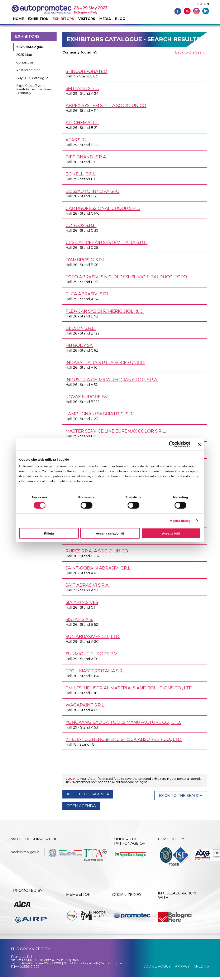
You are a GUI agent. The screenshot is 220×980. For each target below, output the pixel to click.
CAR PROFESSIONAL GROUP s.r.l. (103, 208)
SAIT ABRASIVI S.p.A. (88, 585)
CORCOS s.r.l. (81, 225)
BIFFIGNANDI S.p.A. (86, 157)
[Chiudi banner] (199, 444)
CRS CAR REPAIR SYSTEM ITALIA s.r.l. (106, 242)
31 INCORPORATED (86, 71)
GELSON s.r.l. (81, 328)
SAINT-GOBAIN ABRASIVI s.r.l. (99, 568)
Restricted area (28, 70)
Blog (120, 19)
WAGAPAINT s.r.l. (85, 705)
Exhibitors (63, 19)
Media (105, 19)
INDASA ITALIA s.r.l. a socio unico (105, 363)
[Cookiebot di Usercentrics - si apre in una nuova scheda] (172, 444)
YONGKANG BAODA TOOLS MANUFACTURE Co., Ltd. (123, 722)
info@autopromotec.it (110, 963)
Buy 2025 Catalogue (32, 78)
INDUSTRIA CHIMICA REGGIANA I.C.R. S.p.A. (112, 380)
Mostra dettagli (181, 521)
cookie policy (157, 966)
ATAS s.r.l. (77, 140)
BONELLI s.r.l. (81, 174)
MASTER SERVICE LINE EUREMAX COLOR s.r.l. (116, 431)
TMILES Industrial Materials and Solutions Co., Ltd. (129, 688)
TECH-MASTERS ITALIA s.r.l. (96, 671)
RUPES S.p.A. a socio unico (97, 551)
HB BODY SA (79, 345)
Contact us (25, 62)
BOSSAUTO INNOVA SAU (92, 191)
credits (201, 966)
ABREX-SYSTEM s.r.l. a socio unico (106, 105)
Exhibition (38, 19)
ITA (200, 4)
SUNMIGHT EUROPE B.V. (92, 654)
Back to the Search (191, 52)
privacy (182, 966)
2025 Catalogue (30, 47)
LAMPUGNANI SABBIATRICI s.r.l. (101, 414)
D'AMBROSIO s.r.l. (86, 260)
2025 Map (24, 55)
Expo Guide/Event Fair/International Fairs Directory (34, 89)
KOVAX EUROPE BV (87, 397)
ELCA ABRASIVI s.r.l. (88, 294)
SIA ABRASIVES (82, 602)
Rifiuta (49, 533)
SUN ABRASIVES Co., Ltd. (93, 636)
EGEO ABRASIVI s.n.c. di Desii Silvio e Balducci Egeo (126, 277)
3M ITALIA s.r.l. (82, 88)
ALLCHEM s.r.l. (82, 122)
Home (18, 19)
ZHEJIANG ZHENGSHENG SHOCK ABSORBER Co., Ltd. (124, 739)
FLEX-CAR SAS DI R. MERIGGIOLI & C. (105, 311)
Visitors (87, 19)
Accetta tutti (171, 533)
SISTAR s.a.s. (79, 619)
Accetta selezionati (110, 533)
